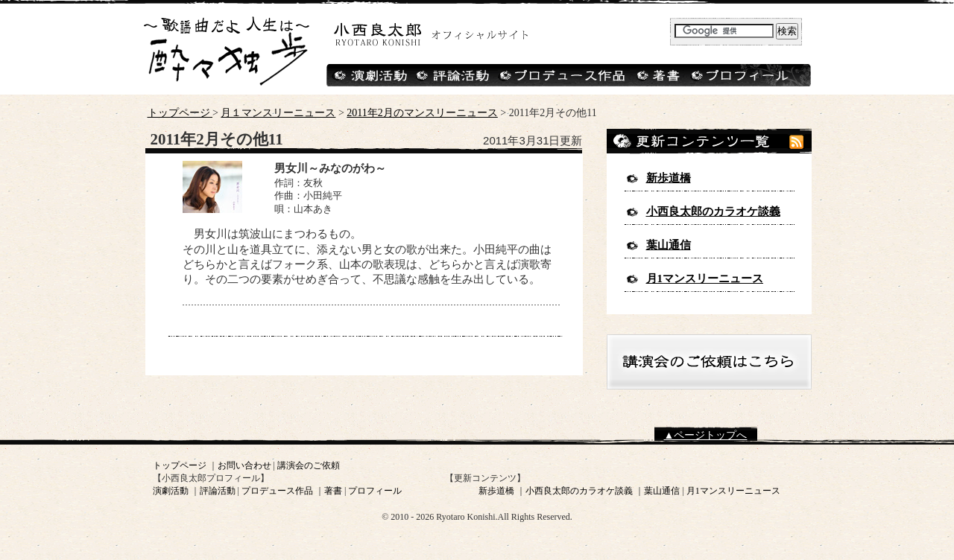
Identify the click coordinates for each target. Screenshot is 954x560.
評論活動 (218, 491)
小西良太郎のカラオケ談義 (713, 211)
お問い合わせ (244, 465)
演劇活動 (171, 491)
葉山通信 (669, 245)
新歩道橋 (669, 178)
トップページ (180, 113)
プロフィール (375, 491)
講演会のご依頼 (309, 465)
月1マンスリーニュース (705, 279)
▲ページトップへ (706, 435)
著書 (333, 491)
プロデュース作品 (277, 491)
